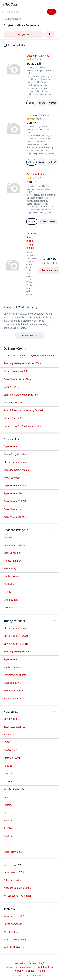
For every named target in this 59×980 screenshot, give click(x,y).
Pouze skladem (17, 45)
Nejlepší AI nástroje (14, 947)
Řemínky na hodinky (14, 545)
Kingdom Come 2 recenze (17, 888)
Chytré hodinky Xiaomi (15, 462)
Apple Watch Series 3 (15, 509)
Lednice (8, 781)
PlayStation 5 (10, 750)
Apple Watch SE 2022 (15, 501)
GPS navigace (11, 600)
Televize (8, 766)
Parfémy (8, 805)
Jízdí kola (9, 828)
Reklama (18, 971)
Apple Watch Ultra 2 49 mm (18, 379)
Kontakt (30, 971)
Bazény (7, 844)
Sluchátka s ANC (12, 683)
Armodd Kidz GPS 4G (15, 403)
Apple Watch (10, 446)
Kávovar (8, 774)
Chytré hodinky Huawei (16, 636)
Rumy (7, 797)
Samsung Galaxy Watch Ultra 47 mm (23, 363)
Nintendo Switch (12, 758)
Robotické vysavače (14, 789)
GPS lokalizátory (12, 608)
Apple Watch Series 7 (15, 486)
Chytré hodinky (14, 19)
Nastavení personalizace (19, 967)
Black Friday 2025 (13, 852)
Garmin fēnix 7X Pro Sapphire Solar (22, 426)
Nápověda (20, 963)
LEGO (7, 742)
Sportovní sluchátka (14, 691)
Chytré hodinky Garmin (16, 644)
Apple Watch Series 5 (15, 517)
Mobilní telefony (12, 576)
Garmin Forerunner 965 (16, 371)
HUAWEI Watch (12, 478)
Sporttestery (10, 569)
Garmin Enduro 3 (13, 418)
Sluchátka (9, 584)
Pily (5, 813)
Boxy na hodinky (12, 553)
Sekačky (8, 821)
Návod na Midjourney (15, 940)
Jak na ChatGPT (12, 932)
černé (31, 103)
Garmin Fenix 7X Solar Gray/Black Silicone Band (29, 356)
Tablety (7, 592)
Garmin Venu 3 (11, 387)
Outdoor (8, 836)
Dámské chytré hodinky (16, 454)
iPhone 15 (9, 735)
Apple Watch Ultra (13, 493)
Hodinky (8, 537)
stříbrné (52, 103)
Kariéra (42, 971)
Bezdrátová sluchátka (15, 675)
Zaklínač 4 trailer (12, 880)
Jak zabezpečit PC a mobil (17, 896)
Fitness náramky (12, 561)
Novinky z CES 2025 (14, 916)
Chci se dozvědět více (29, 336)
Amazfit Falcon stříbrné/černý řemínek (23, 410)
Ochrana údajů (37, 963)
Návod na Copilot (13, 924)
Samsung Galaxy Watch (16, 470)
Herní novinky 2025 (14, 872)
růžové (42, 103)
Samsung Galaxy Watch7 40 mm (21, 395)
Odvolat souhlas (44, 967)
